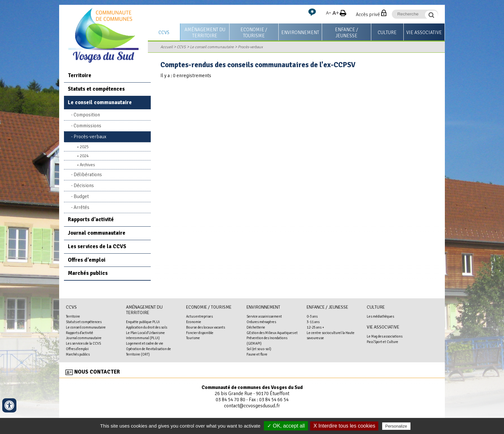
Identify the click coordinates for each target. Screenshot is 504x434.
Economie (194, 322)
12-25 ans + (315, 327)
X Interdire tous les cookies (344, 426)
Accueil (166, 47)
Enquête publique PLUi (143, 322)
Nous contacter (97, 372)
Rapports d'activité (91, 219)
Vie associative (424, 32)
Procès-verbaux (250, 47)
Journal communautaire (97, 233)
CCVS (164, 32)
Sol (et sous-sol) (259, 349)
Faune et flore (257, 354)
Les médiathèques (380, 316)
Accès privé (368, 14)
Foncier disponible (200, 333)
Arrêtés (81, 207)
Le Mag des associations (385, 336)
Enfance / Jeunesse (346, 33)
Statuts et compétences (96, 89)
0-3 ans (312, 316)
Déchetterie (256, 327)
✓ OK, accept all (286, 426)
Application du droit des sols (147, 327)
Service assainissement (264, 316)
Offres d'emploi (87, 260)
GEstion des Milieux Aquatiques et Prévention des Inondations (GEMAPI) (272, 338)
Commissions (87, 126)
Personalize (396, 426)
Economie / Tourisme (254, 33)
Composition (87, 115)
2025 (84, 147)
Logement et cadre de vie (145, 343)
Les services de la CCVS (97, 246)
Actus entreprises (199, 316)
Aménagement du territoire (205, 33)
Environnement (300, 32)
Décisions (84, 185)
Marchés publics (88, 273)
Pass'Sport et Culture (382, 342)
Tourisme (193, 338)
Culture (387, 32)
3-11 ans (313, 322)
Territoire (80, 75)
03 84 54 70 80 (230, 400)
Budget (81, 196)
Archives (87, 165)
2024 (84, 156)
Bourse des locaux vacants (206, 327)
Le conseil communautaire (212, 47)
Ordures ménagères (261, 322)
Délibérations (88, 175)
